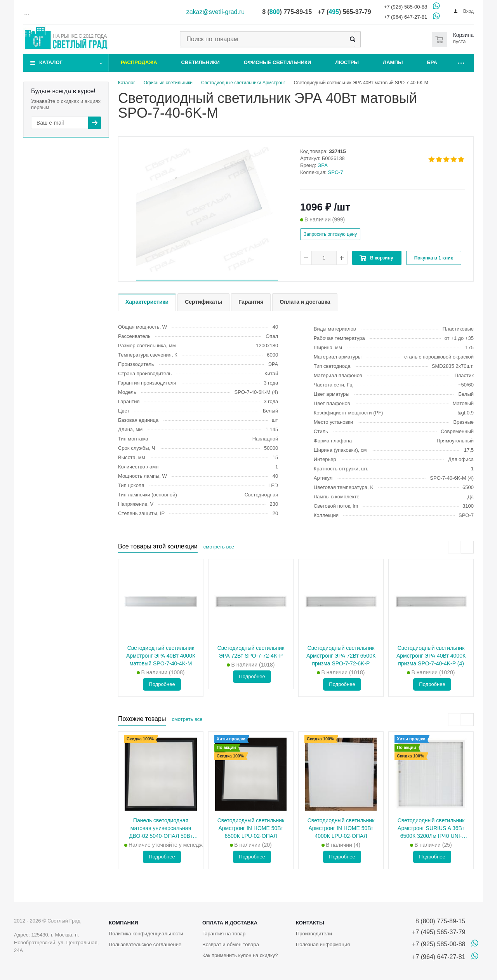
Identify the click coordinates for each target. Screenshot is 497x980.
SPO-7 (336, 172)
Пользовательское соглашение (145, 944)
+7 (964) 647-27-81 (406, 17)
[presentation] (454, 547)
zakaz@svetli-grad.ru (216, 12)
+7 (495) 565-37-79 (439, 932)
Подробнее (162, 684)
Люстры (347, 62)
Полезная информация (323, 944)
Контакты (310, 923)
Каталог (51, 62)
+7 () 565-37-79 (344, 12)
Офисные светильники (278, 62)
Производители (314, 934)
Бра (432, 62)
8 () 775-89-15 (287, 12)
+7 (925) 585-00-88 (406, 7)
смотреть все (219, 547)
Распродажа (139, 62)
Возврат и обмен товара (231, 944)
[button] (207, 280)
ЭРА (323, 165)
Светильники (201, 62)
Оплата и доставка (230, 923)
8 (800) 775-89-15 (439, 921)
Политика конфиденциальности (146, 934)
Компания (123, 923)
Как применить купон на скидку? (240, 955)
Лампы (393, 62)
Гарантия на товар (224, 934)
